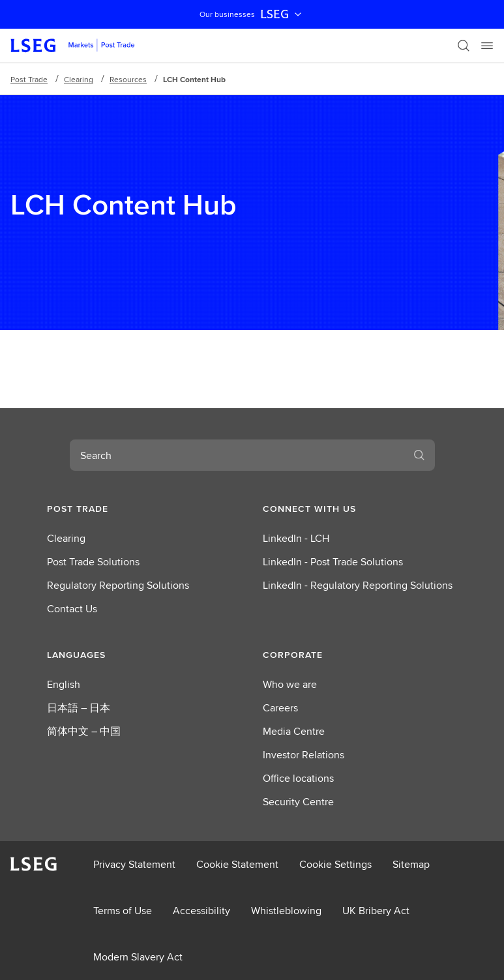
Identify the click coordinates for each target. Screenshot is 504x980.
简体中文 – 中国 (84, 731)
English (64, 684)
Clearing (79, 79)
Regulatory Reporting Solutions (118, 585)
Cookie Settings (335, 864)
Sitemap (411, 864)
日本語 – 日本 (79, 708)
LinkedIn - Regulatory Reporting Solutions (358, 585)
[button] (144, 509)
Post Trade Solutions (93, 562)
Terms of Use (123, 911)
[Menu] (487, 46)
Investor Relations (304, 755)
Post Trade (29, 79)
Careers (280, 708)
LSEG (282, 14)
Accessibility (201, 911)
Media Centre (294, 731)
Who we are (290, 684)
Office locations (298, 778)
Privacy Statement (134, 864)
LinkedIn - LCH (296, 538)
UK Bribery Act (376, 911)
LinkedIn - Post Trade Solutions (333, 562)
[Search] (464, 46)
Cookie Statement (237, 864)
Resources (128, 79)
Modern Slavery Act (138, 957)
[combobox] (237, 455)
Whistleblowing (286, 911)
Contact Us (72, 609)
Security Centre (298, 802)
